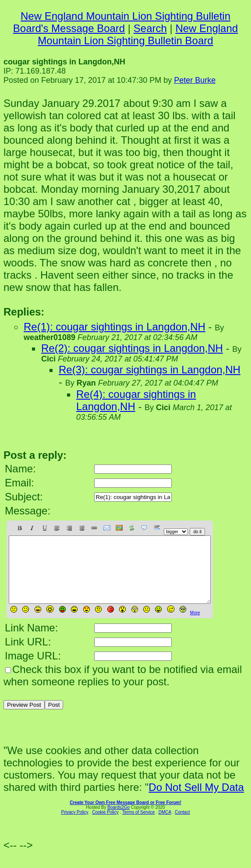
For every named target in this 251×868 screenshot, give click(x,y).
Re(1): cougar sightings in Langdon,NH (115, 327)
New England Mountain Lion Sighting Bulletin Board (138, 34)
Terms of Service (138, 825)
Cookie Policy (105, 825)
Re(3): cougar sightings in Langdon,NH (150, 370)
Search (150, 28)
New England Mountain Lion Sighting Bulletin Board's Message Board (122, 22)
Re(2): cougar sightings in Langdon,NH (132, 348)
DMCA (165, 825)
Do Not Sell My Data (196, 800)
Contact (182, 825)
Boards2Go (118, 820)
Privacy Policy (75, 825)
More (195, 626)
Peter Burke (195, 80)
